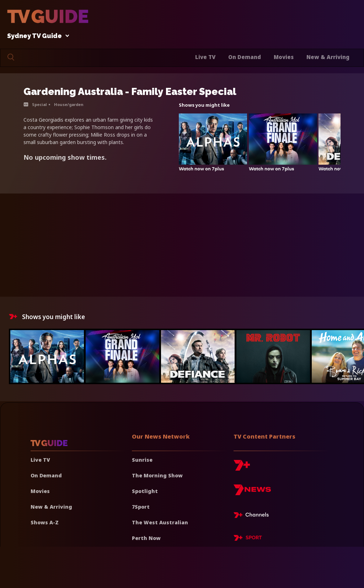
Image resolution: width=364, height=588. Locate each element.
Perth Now (146, 538)
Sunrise (142, 460)
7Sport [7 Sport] (141, 507)
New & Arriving (328, 57)
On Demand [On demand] (46, 475)
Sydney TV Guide (36, 36)
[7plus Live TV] (253, 516)
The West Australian (160, 522)
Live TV (205, 57)
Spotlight (145, 491)
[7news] (252, 492)
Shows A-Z (45, 522)
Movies (284, 57)
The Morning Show (157, 475)
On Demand (245, 57)
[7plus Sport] (248, 539)
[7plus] (242, 468)
